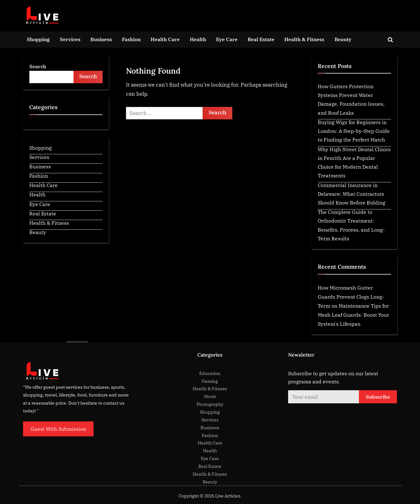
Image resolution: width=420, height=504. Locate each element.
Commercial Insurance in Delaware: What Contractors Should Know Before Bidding (352, 194)
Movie (210, 396)
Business (101, 39)
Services (70, 39)
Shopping (38, 39)
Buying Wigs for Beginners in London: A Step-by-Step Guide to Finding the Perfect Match (354, 131)
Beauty (343, 39)
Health (198, 39)
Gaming (210, 381)
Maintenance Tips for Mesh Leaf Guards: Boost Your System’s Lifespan (353, 315)
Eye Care (227, 39)
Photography (210, 404)
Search (38, 66)
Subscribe (378, 397)
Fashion (131, 39)
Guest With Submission (58, 429)
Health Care (165, 39)
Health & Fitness (304, 39)
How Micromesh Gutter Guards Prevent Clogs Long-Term (351, 297)
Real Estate (261, 39)
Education (210, 373)
